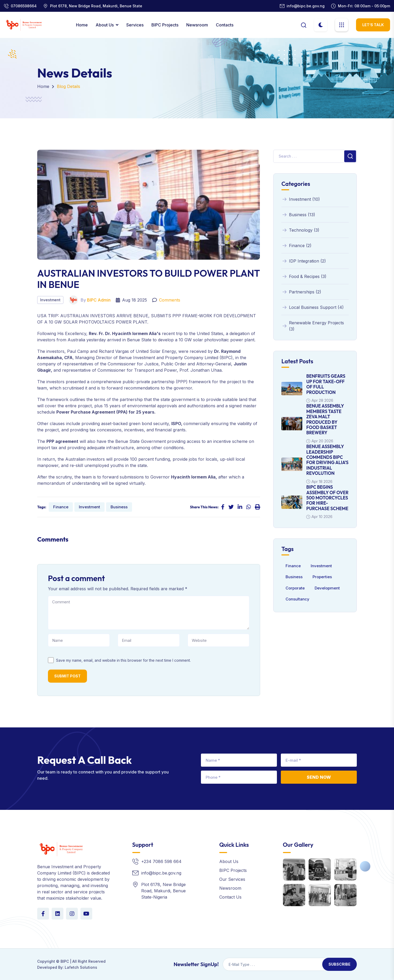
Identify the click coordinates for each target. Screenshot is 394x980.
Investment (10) (301, 199)
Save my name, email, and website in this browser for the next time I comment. (123, 660)
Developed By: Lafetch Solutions (67, 967)
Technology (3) (300, 230)
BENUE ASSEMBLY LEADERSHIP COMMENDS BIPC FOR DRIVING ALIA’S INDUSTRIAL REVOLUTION (327, 460)
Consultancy (297, 599)
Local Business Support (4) (313, 307)
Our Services (232, 879)
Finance (61, 507)
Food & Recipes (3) (304, 276)
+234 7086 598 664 (161, 861)
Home (82, 25)
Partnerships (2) (301, 292)
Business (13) (298, 215)
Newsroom (197, 25)
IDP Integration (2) (304, 261)
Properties (322, 577)
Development (327, 588)
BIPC (65, 961)
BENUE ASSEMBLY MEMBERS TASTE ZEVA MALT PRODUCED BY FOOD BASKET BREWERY (325, 419)
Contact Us (230, 897)
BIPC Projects (165, 25)
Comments (170, 300)
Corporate (295, 588)
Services (135, 25)
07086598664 (24, 6)
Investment (50, 300)
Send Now (319, 777)
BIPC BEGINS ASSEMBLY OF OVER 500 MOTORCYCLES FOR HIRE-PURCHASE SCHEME (327, 498)
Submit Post (67, 676)
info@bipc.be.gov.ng (306, 6)
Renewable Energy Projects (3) (313, 326)
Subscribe (340, 964)
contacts (225, 25)
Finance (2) (296, 246)
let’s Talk (373, 25)
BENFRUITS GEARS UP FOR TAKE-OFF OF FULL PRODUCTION (326, 384)
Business (119, 507)
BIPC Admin (99, 300)
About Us (105, 25)
